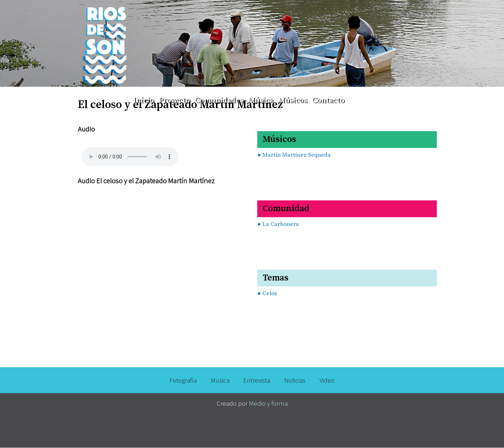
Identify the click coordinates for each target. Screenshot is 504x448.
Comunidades (219, 100)
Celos (270, 294)
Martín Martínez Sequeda (297, 155)
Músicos (293, 100)
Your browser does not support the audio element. (130, 154)
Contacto (328, 100)
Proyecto (174, 100)
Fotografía (183, 380)
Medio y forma (268, 403)
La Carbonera (281, 224)
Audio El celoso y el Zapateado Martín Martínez (146, 181)
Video (327, 380)
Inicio (144, 100)
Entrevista (257, 380)
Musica (220, 380)
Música (261, 100)
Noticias (295, 380)
